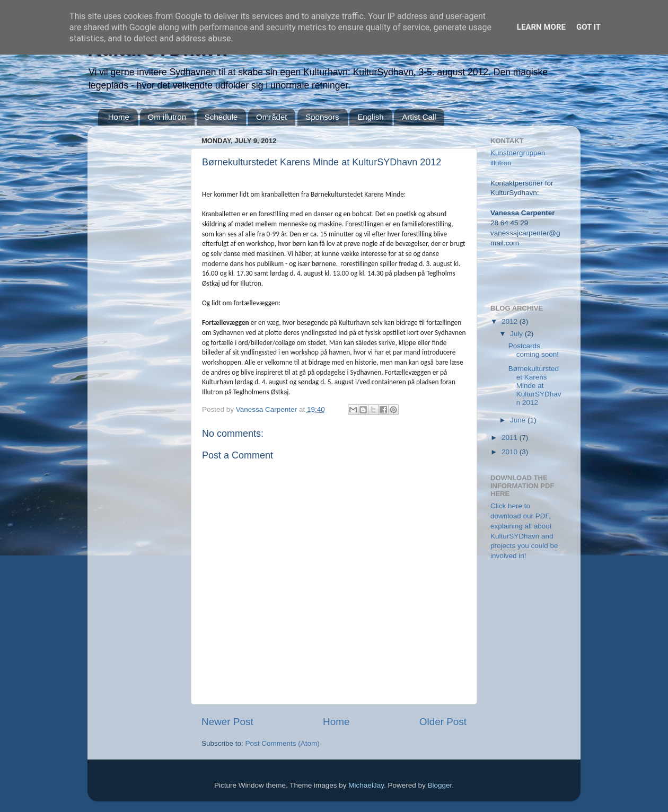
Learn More (541, 27)
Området (271, 117)
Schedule (221, 117)
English (370, 117)
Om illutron (167, 117)
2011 (511, 438)
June (519, 420)
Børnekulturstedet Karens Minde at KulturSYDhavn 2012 (535, 386)
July (517, 334)
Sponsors (322, 117)
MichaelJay (366, 785)
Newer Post (227, 722)
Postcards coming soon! (534, 350)
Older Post (443, 722)
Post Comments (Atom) (283, 743)
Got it (588, 27)
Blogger (440, 785)
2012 (511, 321)
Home (119, 117)
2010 (511, 452)
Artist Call (419, 117)
